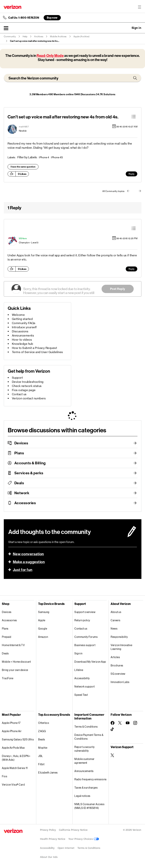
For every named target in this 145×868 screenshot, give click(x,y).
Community (10, 37)
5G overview (118, 674)
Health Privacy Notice (53, 839)
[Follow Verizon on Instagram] (135, 723)
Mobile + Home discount (16, 662)
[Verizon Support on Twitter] (113, 755)
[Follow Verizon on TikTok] (113, 729)
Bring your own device (15, 670)
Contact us (19, 394)
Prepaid (7, 637)
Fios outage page (24, 390)
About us (116, 612)
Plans (19, 453)
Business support (85, 645)
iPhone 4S (57, 157)
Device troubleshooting (28, 382)
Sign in (78, 653)
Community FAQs (24, 323)
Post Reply (118, 289)
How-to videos (22, 340)
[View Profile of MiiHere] (23, 238)
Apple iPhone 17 (11, 723)
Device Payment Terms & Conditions (89, 737)
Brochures (117, 665)
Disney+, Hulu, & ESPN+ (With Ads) (16, 758)
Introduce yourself (24, 327)
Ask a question (126, 28)
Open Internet (66, 848)
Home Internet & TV (13, 645)
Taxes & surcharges (86, 788)
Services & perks (29, 473)
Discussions (20, 331)
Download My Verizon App (90, 662)
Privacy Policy (48, 830)
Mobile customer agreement (84, 761)
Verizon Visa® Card (13, 785)
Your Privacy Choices (84, 839)
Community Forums (86, 637)
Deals (19, 483)
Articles (115, 657)
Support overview (85, 612)
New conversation (28, 554)
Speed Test (81, 695)
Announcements (23, 335)
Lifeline (79, 670)
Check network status (27, 386)
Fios (5, 776)
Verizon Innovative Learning (121, 647)
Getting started (22, 319)
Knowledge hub (23, 344)
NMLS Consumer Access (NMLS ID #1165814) (89, 806)
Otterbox (44, 723)
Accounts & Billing (30, 463)
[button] (6, 28)
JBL (41, 756)
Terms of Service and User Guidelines (37, 352)
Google (43, 629)
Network (22, 493)
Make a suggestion (29, 562)
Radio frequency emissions (91, 779)
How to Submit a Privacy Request (35, 348)
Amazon (43, 637)
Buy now (52, 18)
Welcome (18, 315)
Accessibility (82, 678)
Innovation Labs (120, 682)
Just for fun (23, 570)
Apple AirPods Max (13, 748)
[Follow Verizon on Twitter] (120, 723)
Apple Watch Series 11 (15, 768)
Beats (42, 739)
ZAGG (42, 731)
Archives (39, 37)
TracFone (8, 678)
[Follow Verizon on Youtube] (128, 723)
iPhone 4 (44, 157)
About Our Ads (49, 857)
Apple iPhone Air (12, 731)
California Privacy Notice (73, 830)
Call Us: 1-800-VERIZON (24, 18)
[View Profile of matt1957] (24, 127)
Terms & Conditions (86, 727)
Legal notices (82, 796)
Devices (21, 443)
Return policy (82, 620)
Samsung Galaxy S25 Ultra (18, 739)
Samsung (44, 612)
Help (25, 37)
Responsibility (119, 637)
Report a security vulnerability (85, 749)
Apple (42, 620)
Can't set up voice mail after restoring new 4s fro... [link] (35, 41)
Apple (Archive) (82, 37)
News (114, 629)
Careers (116, 620)
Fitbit (41, 764)
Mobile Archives (58, 37)
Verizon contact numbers (29, 398)
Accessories (25, 503)
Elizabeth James (48, 772)
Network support (85, 686)
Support (17, 378)
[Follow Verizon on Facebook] (113, 723)
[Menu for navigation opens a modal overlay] (139, 7)
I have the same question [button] (23, 167)
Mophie (43, 748)
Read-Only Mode (50, 56)
